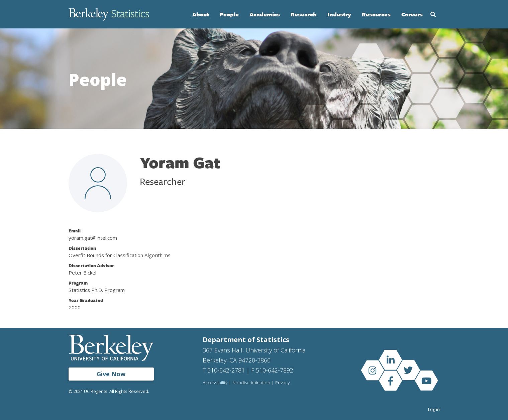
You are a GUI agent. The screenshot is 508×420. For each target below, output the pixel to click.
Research (304, 14)
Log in (434, 409)
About (201, 14)
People (229, 14)
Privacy (282, 383)
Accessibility (215, 383)
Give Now (111, 374)
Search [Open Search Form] (433, 14)
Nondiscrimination (251, 383)
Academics (265, 14)
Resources (376, 14)
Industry (339, 14)
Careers (412, 14)
